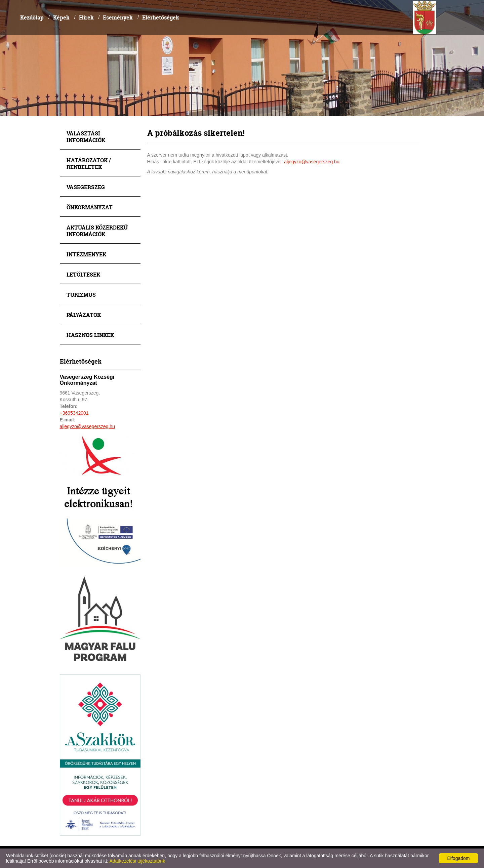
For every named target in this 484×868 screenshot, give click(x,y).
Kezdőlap (32, 17)
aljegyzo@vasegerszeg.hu (87, 426)
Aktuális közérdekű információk (97, 231)
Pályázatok (84, 315)
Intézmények (86, 254)
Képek (61, 17)
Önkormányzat (90, 207)
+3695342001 (74, 413)
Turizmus (81, 295)
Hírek (86, 17)
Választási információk (86, 137)
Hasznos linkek (90, 335)
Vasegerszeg (86, 187)
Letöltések (83, 274)
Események (118, 17)
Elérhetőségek (161, 17)
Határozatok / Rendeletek (89, 163)
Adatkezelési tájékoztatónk (137, 861)
